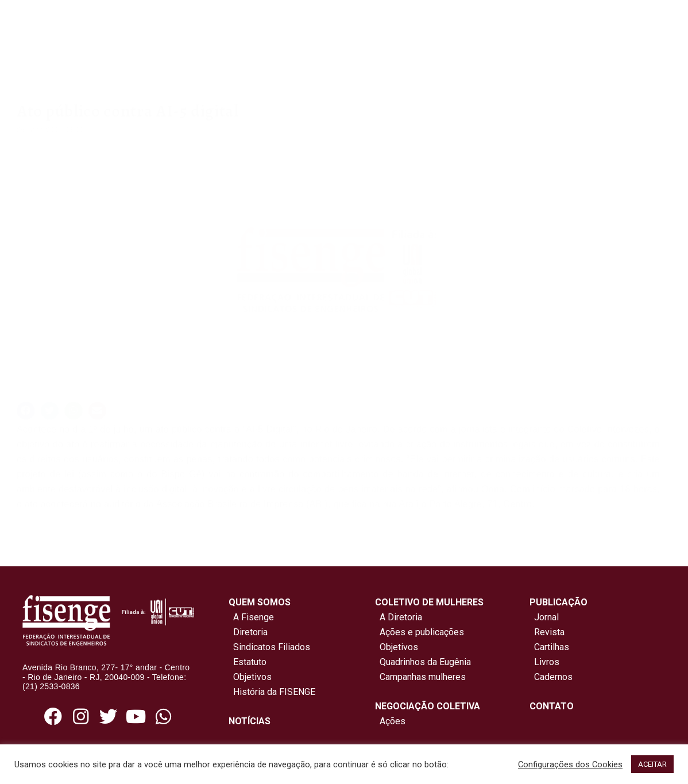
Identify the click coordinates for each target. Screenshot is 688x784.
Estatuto (248, 662)
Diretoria (248, 632)
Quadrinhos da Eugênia (423, 662)
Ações (390, 721)
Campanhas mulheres (420, 677)
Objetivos (250, 677)
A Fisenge (251, 617)
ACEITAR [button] (652, 764)
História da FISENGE (272, 692)
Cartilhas (552, 647)
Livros (547, 662)
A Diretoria (399, 617)
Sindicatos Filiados (269, 647)
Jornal (546, 617)
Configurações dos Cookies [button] (570, 764)
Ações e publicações (420, 632)
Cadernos (553, 677)
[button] (26, 411)
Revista (549, 632)
